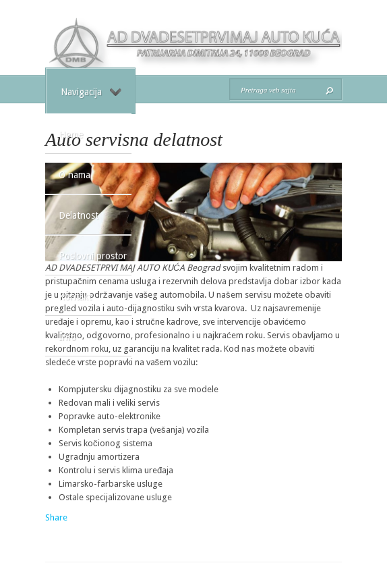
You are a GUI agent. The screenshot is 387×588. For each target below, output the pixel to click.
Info (67, 337)
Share (56, 517)
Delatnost (79, 215)
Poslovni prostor (93, 256)
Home (71, 134)
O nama (75, 175)
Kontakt (75, 296)
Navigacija (91, 92)
